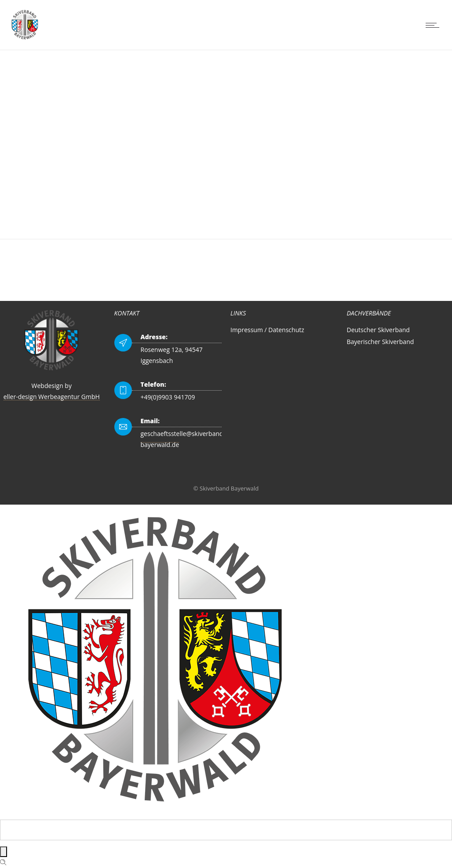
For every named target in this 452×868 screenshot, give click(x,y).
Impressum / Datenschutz (267, 330)
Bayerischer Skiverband (381, 342)
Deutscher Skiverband (378, 330)
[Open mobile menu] (434, 25)
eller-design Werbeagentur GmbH (52, 397)
